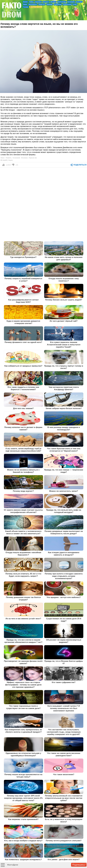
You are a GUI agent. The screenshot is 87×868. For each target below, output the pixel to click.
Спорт (75, 4)
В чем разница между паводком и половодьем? (64, 428)
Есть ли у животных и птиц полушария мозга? (64, 820)
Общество (42, 4)
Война (31, 2)
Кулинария (71, 2)
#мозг (3, 158)
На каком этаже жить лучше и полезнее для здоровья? (64, 258)
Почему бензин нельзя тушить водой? (64, 300)
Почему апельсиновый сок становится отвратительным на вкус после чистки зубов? (64, 798)
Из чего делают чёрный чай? (64, 321)
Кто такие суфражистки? (64, 682)
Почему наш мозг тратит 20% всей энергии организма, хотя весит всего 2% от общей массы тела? (23, 798)
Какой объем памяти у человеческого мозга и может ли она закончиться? (23, 532)
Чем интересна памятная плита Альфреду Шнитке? (64, 388)
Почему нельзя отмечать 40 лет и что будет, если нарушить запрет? (23, 575)
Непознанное (33, 4)
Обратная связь (36, 7)
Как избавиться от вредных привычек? (23, 366)
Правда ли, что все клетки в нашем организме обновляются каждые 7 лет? (23, 641)
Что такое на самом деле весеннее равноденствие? (64, 754)
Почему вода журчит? (23, 491)
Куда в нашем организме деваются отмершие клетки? (23, 322)
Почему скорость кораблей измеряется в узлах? (23, 280)
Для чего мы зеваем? (23, 408)
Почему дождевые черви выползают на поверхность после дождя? (64, 532)
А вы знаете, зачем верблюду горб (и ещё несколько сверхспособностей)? (23, 450)
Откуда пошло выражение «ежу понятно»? (64, 280)
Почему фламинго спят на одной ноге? (23, 342)
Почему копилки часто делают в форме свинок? (23, 428)
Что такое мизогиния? (64, 774)
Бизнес (25, 2)
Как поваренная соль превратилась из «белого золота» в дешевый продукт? (23, 731)
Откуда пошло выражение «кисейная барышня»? (23, 554)
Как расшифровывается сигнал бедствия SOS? (23, 301)
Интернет (46, 2)
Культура (79, 2)
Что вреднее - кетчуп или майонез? (64, 597)
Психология (58, 4)
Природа (49, 4)
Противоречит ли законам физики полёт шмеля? (23, 662)
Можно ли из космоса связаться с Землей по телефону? (23, 471)
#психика (24, 158)
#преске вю (33, 158)
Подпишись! (79, 865)
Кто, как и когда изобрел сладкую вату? (23, 841)
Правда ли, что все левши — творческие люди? (64, 471)
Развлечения (67, 4)
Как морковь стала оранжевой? (23, 819)
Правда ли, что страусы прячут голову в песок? (64, 367)
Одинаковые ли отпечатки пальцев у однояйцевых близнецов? (23, 754)
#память (9, 158)
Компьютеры (62, 2)
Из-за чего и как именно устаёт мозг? (23, 619)
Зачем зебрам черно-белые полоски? (64, 408)
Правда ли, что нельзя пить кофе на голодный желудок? (64, 511)
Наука (25, 4)
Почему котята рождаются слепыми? (64, 841)
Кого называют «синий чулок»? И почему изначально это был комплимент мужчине (64, 708)
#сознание (16, 158)
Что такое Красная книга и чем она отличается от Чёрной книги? (64, 450)
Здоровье (38, 2)
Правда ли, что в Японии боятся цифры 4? (64, 662)
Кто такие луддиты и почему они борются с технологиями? (23, 388)
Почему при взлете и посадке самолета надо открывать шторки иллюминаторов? (64, 576)
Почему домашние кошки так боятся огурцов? (23, 598)
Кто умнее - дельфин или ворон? (64, 859)
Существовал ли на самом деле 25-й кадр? (64, 620)
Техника (26, 7)
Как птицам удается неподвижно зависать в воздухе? (64, 554)
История (53, 2)
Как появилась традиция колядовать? (23, 859)
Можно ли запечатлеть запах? (64, 491)
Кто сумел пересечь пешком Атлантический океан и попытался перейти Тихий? (64, 345)
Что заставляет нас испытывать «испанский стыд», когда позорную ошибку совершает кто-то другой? (64, 732)
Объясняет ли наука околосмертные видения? (64, 641)
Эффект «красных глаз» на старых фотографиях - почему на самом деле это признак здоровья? (23, 685)
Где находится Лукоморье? (23, 257)
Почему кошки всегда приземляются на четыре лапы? (23, 776)
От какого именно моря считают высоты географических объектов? (23, 511)
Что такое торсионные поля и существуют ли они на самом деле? (23, 707)
